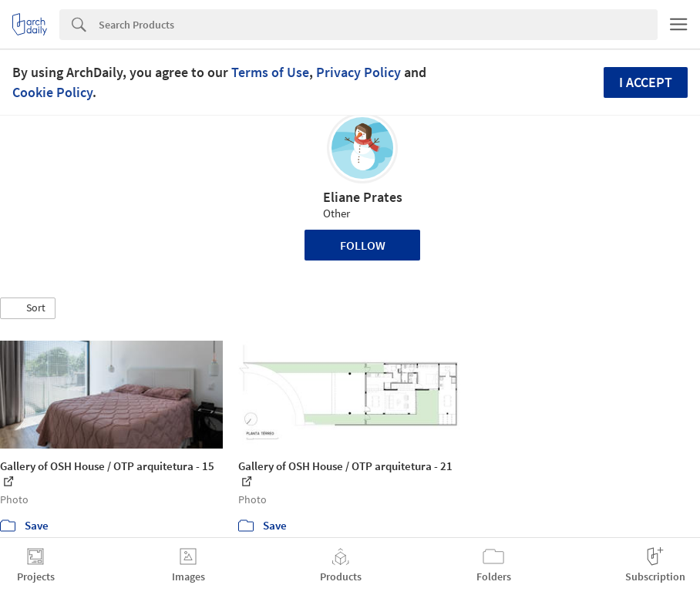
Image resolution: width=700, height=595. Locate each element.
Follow (363, 245)
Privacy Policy (358, 72)
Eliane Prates (363, 197)
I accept (646, 82)
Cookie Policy (52, 92)
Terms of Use (270, 72)
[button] (28, 308)
